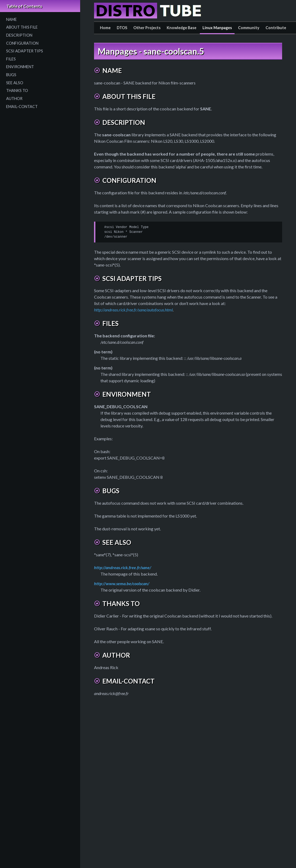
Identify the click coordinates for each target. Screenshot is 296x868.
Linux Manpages (217, 28)
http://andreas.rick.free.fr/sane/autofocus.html (133, 310)
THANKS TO (17, 90)
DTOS (122, 28)
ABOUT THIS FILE (22, 27)
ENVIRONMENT (20, 67)
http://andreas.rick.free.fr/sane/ (123, 567)
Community (249, 28)
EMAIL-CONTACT (22, 107)
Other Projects (147, 28)
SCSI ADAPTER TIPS (25, 51)
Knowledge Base (182, 28)
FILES (11, 59)
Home (105, 28)
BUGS (11, 75)
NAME (11, 19)
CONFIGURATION (22, 43)
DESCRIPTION (19, 35)
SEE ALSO (15, 83)
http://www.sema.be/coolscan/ (122, 583)
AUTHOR (14, 99)
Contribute (276, 28)
